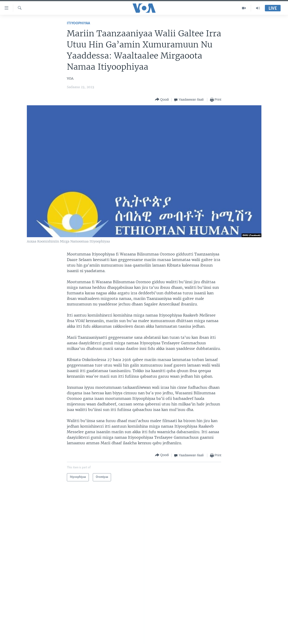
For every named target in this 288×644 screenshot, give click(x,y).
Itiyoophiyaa (78, 23)
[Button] (162, 100)
